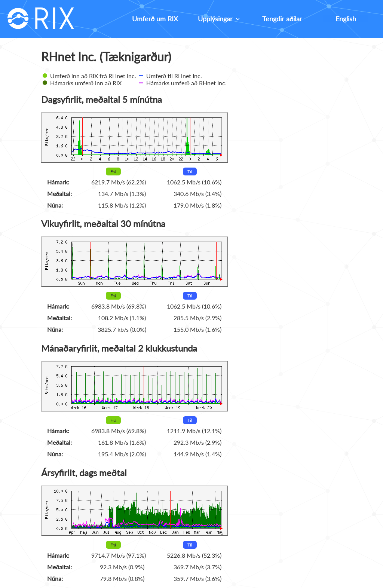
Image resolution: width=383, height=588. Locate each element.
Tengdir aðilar (282, 19)
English (346, 19)
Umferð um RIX (155, 19)
